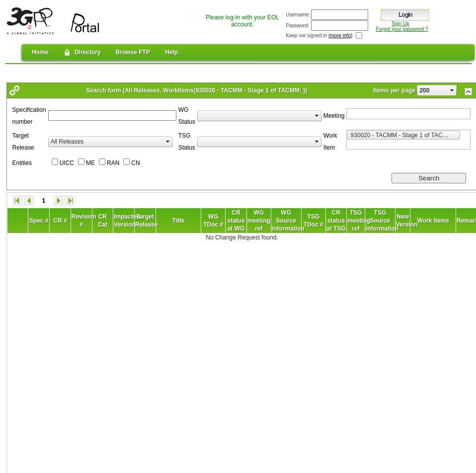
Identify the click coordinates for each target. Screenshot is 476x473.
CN (135, 163)
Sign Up (400, 24)
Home (40, 52)
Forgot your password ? (402, 29)
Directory (82, 52)
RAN (113, 163)
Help (171, 52)
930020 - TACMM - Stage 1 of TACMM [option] (405, 135)
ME (90, 163)
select (452, 90)
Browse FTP (133, 52)
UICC (67, 163)
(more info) (340, 36)
